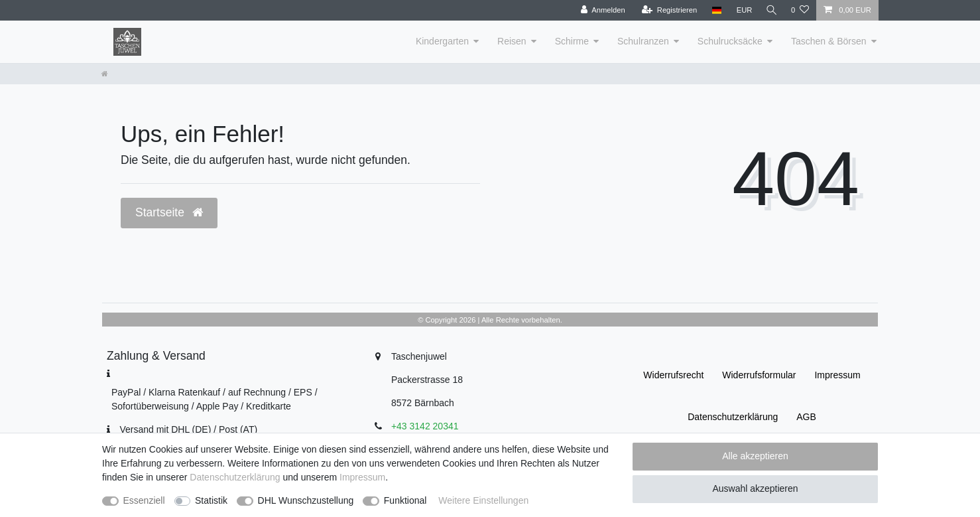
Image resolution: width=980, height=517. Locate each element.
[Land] (714, 10)
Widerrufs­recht (673, 375)
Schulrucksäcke (730, 41)
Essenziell (144, 500)
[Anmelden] (600, 10)
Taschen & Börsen (829, 41)
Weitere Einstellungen (483, 500)
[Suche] (770, 10)
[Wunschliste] (800, 10)
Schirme (572, 41)
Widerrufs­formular (759, 375)
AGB (806, 417)
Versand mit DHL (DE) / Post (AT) (188, 429)
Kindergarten (442, 41)
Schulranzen (643, 41)
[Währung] (742, 10)
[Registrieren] (667, 10)
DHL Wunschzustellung (306, 500)
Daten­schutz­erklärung (733, 417)
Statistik (211, 500)
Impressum (837, 375)
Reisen (512, 41)
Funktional (405, 500)
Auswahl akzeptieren (755, 488)
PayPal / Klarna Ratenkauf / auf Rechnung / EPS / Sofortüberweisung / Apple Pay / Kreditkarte (214, 399)
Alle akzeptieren (755, 456)
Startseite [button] (169, 212)
